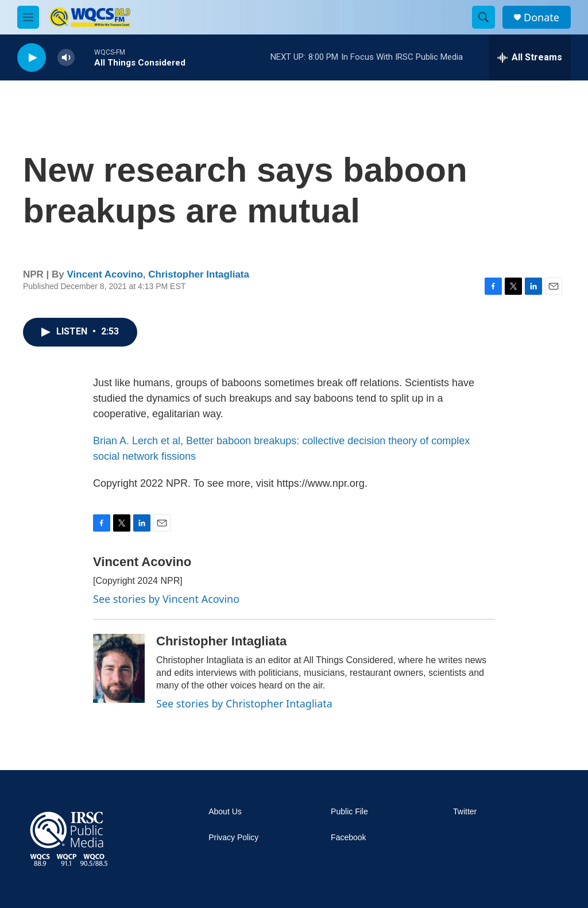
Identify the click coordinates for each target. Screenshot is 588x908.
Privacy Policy (233, 838)
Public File (349, 812)
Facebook (348, 838)
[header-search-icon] (483, 17)
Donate (541, 18)
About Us (225, 812)
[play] (32, 58)
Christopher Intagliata (199, 274)
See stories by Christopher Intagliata (244, 703)
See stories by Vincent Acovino (166, 599)
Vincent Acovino (105, 274)
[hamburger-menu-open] (28, 17)
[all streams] (530, 57)
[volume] (66, 58)
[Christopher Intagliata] (119, 668)
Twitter (465, 812)
